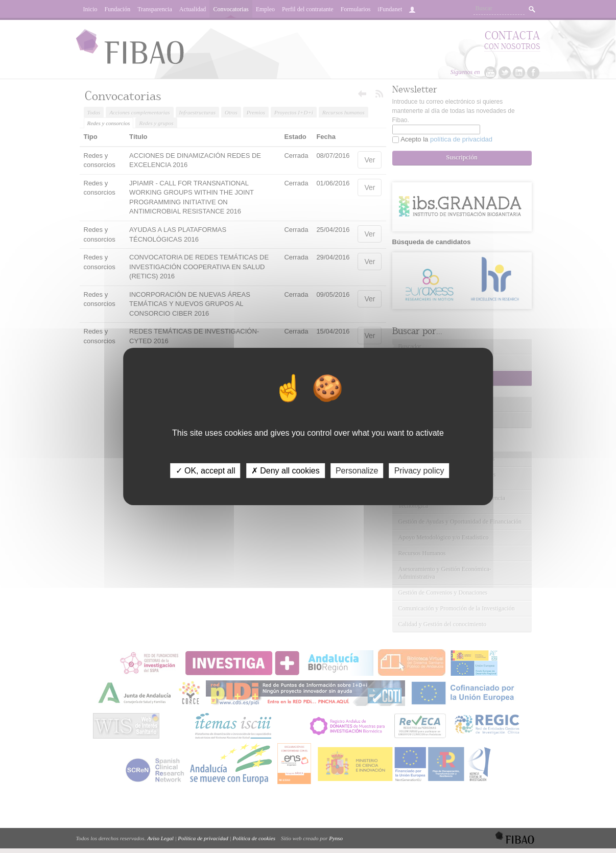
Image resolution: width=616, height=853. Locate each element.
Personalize (357, 471)
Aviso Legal (160, 838)
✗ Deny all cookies (286, 471)
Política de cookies (254, 838)
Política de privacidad (203, 838)
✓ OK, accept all (206, 471)
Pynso (336, 838)
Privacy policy (419, 471)
